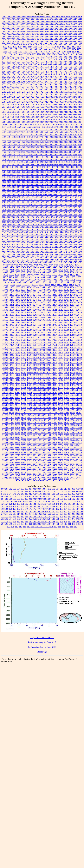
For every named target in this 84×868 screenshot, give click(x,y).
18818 (61, 365)
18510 (24, 360)
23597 (48, 470)
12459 (79, 300)
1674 (24, 79)
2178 (45, 94)
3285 (4, 109)
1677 (35, 79)
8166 (70, 232)
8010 (4, 227)
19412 (17, 380)
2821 (50, 104)
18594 (61, 360)
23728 (24, 473)
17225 (5, 340)
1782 (50, 87)
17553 (42, 345)
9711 (55, 262)
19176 (17, 375)
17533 (24, 345)
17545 (36, 345)
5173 (4, 134)
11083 (36, 280)
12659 (30, 320)
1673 (19, 79)
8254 (4, 242)
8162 (50, 232)
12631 (17, 315)
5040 (65, 114)
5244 (4, 144)
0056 (29, 22)
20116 (24, 393)
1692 (19, 82)
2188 (80, 94)
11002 (48, 275)
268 (66, 519)
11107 (6, 285)
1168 (64, 52)
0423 (9, 27)
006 (26, 489)
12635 (42, 315)
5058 (60, 117)
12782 (42, 330)
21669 (24, 423)
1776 (19, 87)
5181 (45, 134)
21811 (30, 425)
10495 (73, 270)
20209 (42, 395)
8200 (29, 237)
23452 (73, 465)
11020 (24, 277)
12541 (5, 307)
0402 (34, 24)
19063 (67, 370)
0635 (55, 32)
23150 (5, 463)
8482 (19, 250)
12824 (61, 332)
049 (30, 494)
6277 (65, 169)
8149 (29, 232)
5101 (15, 124)
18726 (67, 362)
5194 (24, 137)
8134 (70, 230)
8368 (55, 242)
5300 (50, 147)
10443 (48, 267)
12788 (79, 330)
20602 (11, 405)
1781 (45, 87)
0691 (60, 34)
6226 (24, 169)
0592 (29, 32)
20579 (61, 403)
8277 (14, 242)
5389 (45, 154)
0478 (65, 27)
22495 (54, 443)
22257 (79, 438)
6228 (35, 169)
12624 (54, 312)
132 (26, 504)
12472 (42, 302)
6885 (65, 187)
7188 (80, 200)
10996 (30, 275)
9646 (4, 262)
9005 (60, 252)
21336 (54, 415)
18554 (36, 360)
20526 (67, 400)
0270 (24, 24)
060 (73, 494)
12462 (17, 302)
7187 (75, 200)
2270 (35, 97)
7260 (29, 205)
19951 (17, 388)
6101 (10, 167)
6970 (4, 192)
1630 (29, 77)
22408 (73, 440)
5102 (20, 124)
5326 (9, 152)
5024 (65, 112)
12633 (30, 315)
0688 (45, 34)
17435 (54, 342)
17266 (17, 340)
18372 (24, 357)
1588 (45, 74)
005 (23, 489)
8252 (75, 240)
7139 (19, 197)
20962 (48, 410)
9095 (29, 255)
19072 (11, 372)
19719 (5, 385)
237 (26, 516)
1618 (70, 74)
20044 (17, 390)
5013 (14, 112)
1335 (9, 62)
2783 (80, 99)
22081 (5, 435)
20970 (54, 410)
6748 (24, 185)
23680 (5, 473)
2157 (29, 92)
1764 (60, 84)
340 (68, 526)
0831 (60, 37)
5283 (9, 147)
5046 (4, 117)
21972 (79, 430)
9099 (40, 255)
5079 (75, 119)
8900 (55, 252)
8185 (60, 235)
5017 (34, 112)
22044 (48, 433)
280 (30, 521)
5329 (24, 152)
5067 (19, 119)
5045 (80, 114)
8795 (9, 252)
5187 (70, 134)
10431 (78, 265)
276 (15, 521)
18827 (5, 367)
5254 (50, 144)
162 (62, 506)
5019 (44, 112)
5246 (14, 144)
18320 (54, 355)
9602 (44, 260)
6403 (29, 180)
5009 (75, 109)
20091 (67, 390)
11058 (60, 277)
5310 (19, 149)
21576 (79, 420)
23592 (36, 470)
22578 (54, 445)
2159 (40, 92)
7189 (4, 202)
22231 (42, 438)
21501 (30, 420)
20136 (54, 393)
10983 (36, 272)
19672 (61, 382)
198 (38, 511)
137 (46, 504)
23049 (67, 458)
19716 (79, 382)
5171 (75, 132)
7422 (70, 207)
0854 (50, 39)
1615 (55, 74)
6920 (40, 190)
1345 (55, 62)
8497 (50, 250)
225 (61, 514)
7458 (19, 210)
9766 (61, 265)
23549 (11, 470)
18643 (11, 362)
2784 (4, 102)
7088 (29, 195)
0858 (70, 39)
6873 (24, 187)
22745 (48, 450)
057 (62, 494)
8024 (14, 227)
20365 (11, 400)
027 (26, 491)
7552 (4, 212)
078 (62, 496)
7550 (80, 210)
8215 (19, 240)
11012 (73, 275)
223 (54, 514)
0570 (70, 29)
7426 (80, 207)
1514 (60, 67)
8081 (70, 227)
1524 (29, 69)
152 (23, 506)
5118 (9, 127)
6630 (14, 182)
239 (34, 516)
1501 (9, 67)
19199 (36, 375)
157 (42, 506)
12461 (11, 302)
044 (11, 494)
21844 (5, 428)
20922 (24, 410)
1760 (40, 84)
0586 (14, 32)
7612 (29, 217)
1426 (40, 64)
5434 (50, 159)
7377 (80, 205)
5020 (49, 112)
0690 (55, 34)
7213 (29, 202)
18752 (5, 365)
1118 (49, 47)
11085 (48, 280)
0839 (14, 39)
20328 (42, 398)
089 (23, 499)
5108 (50, 124)
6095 (65, 164)
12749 (73, 325)
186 (73, 509)
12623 (48, 312)
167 (81, 506)
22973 (17, 458)
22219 (36, 438)
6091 (45, 164)
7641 (80, 217)
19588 (5, 382)
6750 (34, 185)
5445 (65, 159)
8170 (80, 232)
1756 (19, 84)
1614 (50, 74)
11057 (54, 277)
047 (23, 494)
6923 (55, 190)
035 (58, 491)
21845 (11, 428)
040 (77, 491)
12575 (73, 307)
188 (81, 509)
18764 (24, 365)
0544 (29, 29)
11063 (72, 277)
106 (7, 501)
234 (15, 516)
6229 (40, 169)
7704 (29, 222)
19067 (5, 372)
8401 (70, 245)
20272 (17, 398)
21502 (36, 420)
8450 (35, 247)
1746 (50, 82)
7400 (40, 207)
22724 (5, 450)
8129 (60, 230)
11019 (18, 277)
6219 (74, 167)
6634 (35, 182)
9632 (60, 260)
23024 (42, 458)
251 (81, 516)
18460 (79, 357)
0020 (9, 19)
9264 (80, 255)
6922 (50, 190)
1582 (14, 74)
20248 (79, 395)
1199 (34, 54)
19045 (48, 370)
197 (34, 511)
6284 (19, 172)
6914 (9, 190)
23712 (17, 473)
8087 (4, 230)
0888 (55, 42)
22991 (36, 458)
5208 (70, 137)
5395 (65, 154)
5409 (29, 157)
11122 (60, 285)
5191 (9, 137)
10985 (48, 272)
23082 (42, 460)
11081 (30, 280)
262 (42, 519)
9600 (39, 260)
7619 (55, 217)
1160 (25, 52)
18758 (11, 365)
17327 (54, 340)
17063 (17, 337)
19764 (36, 385)
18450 (73, 357)
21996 (30, 433)
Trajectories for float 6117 (42, 638)
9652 (14, 262)
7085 (19, 195)
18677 (36, 362)
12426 (24, 297)
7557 (19, 212)
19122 (60, 372)
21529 (54, 420)
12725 (60, 322)
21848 (17, 428)
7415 (65, 207)
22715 (67, 448)
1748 (60, 82)
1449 (55, 64)
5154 (70, 129)
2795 (55, 102)
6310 (9, 175)
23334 (67, 463)
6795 (9, 187)
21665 (17, 423)
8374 (70, 242)
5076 (60, 119)
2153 (9, 92)
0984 (14, 44)
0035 (65, 19)
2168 (80, 92)
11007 (60, 275)
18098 (30, 352)
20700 (30, 408)
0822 (24, 37)
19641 (48, 382)
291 (73, 521)
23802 (73, 473)
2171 (14, 94)
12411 (30, 295)
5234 (35, 142)
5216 (29, 139)
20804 (54, 408)
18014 (30, 350)
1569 (29, 72)
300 (26, 524)
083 (81, 496)
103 (77, 499)
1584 (24, 74)
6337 (49, 175)
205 (66, 511)
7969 (55, 225)
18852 (24, 367)
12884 (54, 335)
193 (19, 511)
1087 (65, 44)
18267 (17, 355)
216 (26, 514)
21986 (24, 433)
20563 (42, 403)
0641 (65, 32)
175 (30, 509)
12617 (11, 312)
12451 (30, 300)
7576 (70, 212)
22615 (73, 445)
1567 (19, 72)
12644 (17, 317)
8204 (45, 237)
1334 (4, 62)
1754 (9, 84)
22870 (11, 455)
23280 (42, 463)
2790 (35, 102)
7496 (35, 210)
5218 (39, 139)
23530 (79, 468)
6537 (70, 180)
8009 (80, 225)
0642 (70, 32)
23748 (36, 473)
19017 (30, 370)
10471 (36, 270)
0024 (14, 19)
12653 (73, 317)
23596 (42, 470)
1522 (19, 69)
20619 (36, 405)
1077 (45, 44)
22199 (5, 438)
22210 (17, 438)
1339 (29, 62)
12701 (61, 320)
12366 (54, 287)
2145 (50, 89)
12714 (23, 322)
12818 (24, 332)
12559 (61, 307)
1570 (35, 72)
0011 (50, 17)
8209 (70, 237)
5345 (65, 152)
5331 (35, 152)
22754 (61, 450)
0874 (4, 42)
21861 (30, 428)
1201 (44, 54)
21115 (30, 413)
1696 (40, 82)
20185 (30, 395)
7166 (29, 200)
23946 (17, 478)
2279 (80, 97)
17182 (73, 337)
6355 (9, 177)
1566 (14, 72)
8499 (60, 250)
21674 (30, 423)
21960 (67, 430)
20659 (5, 408)
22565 (48, 445)
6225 (19, 169)
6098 (80, 164)
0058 (40, 22)
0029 (35, 19)
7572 (60, 212)
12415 (48, 295)
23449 (67, 465)
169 (7, 509)
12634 (36, 315)
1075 (35, 44)
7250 (75, 202)
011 (46, 489)
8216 (24, 240)
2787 (19, 102)
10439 (36, 267)
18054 (61, 350)
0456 (40, 27)
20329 (48, 398)
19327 (24, 377)
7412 (60, 207)
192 (15, 511)
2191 (14, 97)
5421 (9, 159)
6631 (19, 182)
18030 (42, 350)
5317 (44, 149)
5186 (65, 134)
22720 (73, 448)
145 (77, 504)
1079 (55, 44)
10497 (79, 270)
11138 (71, 285)
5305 (75, 147)
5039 (60, 114)
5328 (19, 152)
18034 (48, 350)
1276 (40, 57)
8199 (24, 237)
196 (30, 511)
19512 (61, 380)
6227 (29, 169)
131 (23, 504)
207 (73, 511)
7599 (55, 215)
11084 (42, 280)
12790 (5, 332)
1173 (9, 54)
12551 (42, 307)
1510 (40, 67)
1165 (49, 52)
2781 (70, 99)
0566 (49, 29)
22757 (73, 450)
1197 (24, 54)
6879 (40, 187)
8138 (75, 230)
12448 (11, 300)
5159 (14, 132)
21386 (5, 418)
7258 (24, 205)
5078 (70, 119)
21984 (17, 433)
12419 (73, 295)
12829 (11, 335)
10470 (30, 270)
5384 (24, 154)
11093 (6, 282)
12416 (54, 295)
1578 (75, 72)
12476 (61, 302)
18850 (17, 367)
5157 (4, 132)
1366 (29, 64)
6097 (75, 164)
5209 (75, 137)
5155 (75, 129)
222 (50, 514)
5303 (65, 147)
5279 (70, 144)
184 (66, 509)
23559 (24, 470)
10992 (11, 275)
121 (65, 501)
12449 (17, 300)
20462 (36, 400)
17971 (5, 350)
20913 (17, 410)
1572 (45, 72)
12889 (79, 335)
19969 (24, 388)
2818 (35, 104)
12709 (5, 322)
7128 (9, 197)
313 (77, 524)
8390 (35, 245)
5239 (60, 142)
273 (3, 521)
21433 (30, 418)
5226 (75, 139)
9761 (36, 265)
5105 (35, 124)
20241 (67, 395)
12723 (48, 322)
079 (66, 496)
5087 (35, 122)
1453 (75, 64)
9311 (9, 260)
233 (11, 516)
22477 (42, 443)
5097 (80, 122)
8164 (60, 232)
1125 (5, 49)
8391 (40, 245)
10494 (67, 270)
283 (42, 521)
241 (42, 516)
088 (19, 499)
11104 (66, 282)
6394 (4, 180)
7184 (60, 200)
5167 (55, 132)
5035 (40, 114)
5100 (10, 124)
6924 (60, 190)
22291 (36, 440)
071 (34, 496)
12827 (79, 332)
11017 (6, 277)
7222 (65, 202)
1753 (4, 84)
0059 (45, 22)
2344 (35, 99)
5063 (80, 117)
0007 (35, 17)
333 (40, 526)
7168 (40, 200)
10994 (18, 275)
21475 (67, 418)
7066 (40, 192)
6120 (44, 167)
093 (38, 499)
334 (44, 526)
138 (50, 504)
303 (38, 524)
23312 (61, 463)
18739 (79, 362)
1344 (50, 62)
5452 (19, 162)
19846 (61, 385)
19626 (42, 382)
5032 (24, 114)
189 (3, 511)
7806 (55, 222)
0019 (4, 19)
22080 (79, 433)
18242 (11, 355)
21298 (36, 415)
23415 (48, 465)
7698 (14, 222)
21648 (5, 423)
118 (53, 501)
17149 (48, 337)
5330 (29, 152)
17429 (48, 342)
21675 (36, 423)
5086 (29, 122)
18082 (11, 352)
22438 (5, 443)
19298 (79, 375)
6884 (60, 187)
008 (34, 489)
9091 (14, 255)
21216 (66, 413)
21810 (24, 425)
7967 (50, 225)
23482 (24, 468)
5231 (19, 142)
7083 (9, 195)
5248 (24, 144)
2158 (35, 92)
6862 (14, 187)
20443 (30, 400)
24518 (24, 480)
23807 (79, 473)
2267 (19, 97)
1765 (65, 84)
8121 (34, 230)
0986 (19, 44)
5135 (9, 129)
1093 (15, 47)
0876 (14, 42)
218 (34, 514)
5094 (70, 122)
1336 (14, 62)
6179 (59, 167)
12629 (5, 315)
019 (77, 489)
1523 (24, 69)
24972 (67, 480)
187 (77, 509)
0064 (70, 22)
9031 (4, 255)
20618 (30, 405)
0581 (80, 29)
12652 (67, 317)
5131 (70, 127)
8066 (55, 227)
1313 (9, 59)
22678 (36, 448)
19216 (48, 375)
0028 (29, 19)
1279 (55, 57)
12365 (48, 287)
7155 (65, 197)
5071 (35, 119)
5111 (60, 124)
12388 (17, 292)
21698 (48, 423)
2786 (14, 102)
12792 (17, 332)
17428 (42, 342)
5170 (70, 132)
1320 (40, 59)
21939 (48, 430)
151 (19, 506)
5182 (50, 134)
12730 (5, 325)
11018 (12, 277)
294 (3, 524)
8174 (14, 235)
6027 (35, 164)
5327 (14, 152)
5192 (14, 137)
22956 (67, 455)
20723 (42, 408)
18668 (30, 362)
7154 (60, 197)
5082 (9, 122)
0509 (14, 29)
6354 (4, 177)
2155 (19, 92)
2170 (9, 94)
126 (3, 504)
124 (77, 501)
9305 (80, 257)
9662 (40, 262)
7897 (24, 225)
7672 (70, 220)
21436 (36, 418)
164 (69, 506)
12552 (48, 307)
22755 (67, 450)
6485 (50, 180)
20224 (54, 395)
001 (7, 489)
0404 (39, 24)
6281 (4, 172)
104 (81, 499)
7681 (80, 220)
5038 (55, 114)
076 (54, 496)
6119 (39, 167)
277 (19, 521)
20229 (61, 395)
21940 (54, 430)
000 (3, 489)
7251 (80, 202)
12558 (54, 307)
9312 (14, 260)
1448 (50, 64)
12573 (67, 307)
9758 (26, 265)
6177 (54, 167)
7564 (40, 212)
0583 (9, 32)
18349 (5, 357)
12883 (48, 335)
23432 (54, 465)
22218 (30, 438)
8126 (49, 230)
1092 (10, 47)
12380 (54, 290)
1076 (40, 44)
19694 (67, 382)
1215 (69, 54)
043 (7, 494)
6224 (14, 169)
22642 (11, 448)
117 (50, 501)
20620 (42, 405)
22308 (48, 440)
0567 (55, 29)
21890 (79, 428)
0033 (55, 19)
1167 (59, 52)
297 (15, 524)
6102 (15, 167)
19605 (24, 382)
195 (26, 511)
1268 (4, 57)
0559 (34, 29)
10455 (67, 267)
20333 (54, 398)
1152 (64, 49)
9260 (75, 255)
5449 (4, 162)
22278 (24, 440)
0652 (35, 34)
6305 (65, 172)
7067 (45, 192)
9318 (29, 260)
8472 (70, 247)
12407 (5, 295)
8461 (50, 247)
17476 (5, 345)
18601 (67, 360)
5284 (14, 147)
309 (62, 524)
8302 (40, 242)
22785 (24, 453)
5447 (75, 159)
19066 (79, 370)
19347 (42, 377)
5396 (70, 154)
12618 (17, 312)
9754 (11, 265)
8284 (29, 242)
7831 (65, 222)
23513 (61, 468)
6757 (70, 185)
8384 (24, 245)
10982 (30, 272)
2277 (70, 97)
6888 (75, 187)
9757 (21, 265)
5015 (24, 112)
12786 (67, 330)
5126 (49, 127)
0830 (55, 37)
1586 (35, 74)
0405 (44, 24)
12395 (36, 292)
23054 (79, 458)
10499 (5, 272)
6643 (75, 182)
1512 (49, 67)
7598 (50, 215)
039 (73, 491)
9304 (75, 257)
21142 (48, 413)
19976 (36, 388)
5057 (55, 117)
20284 (30, 398)
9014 (65, 252)
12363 (36, 287)
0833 (70, 37)
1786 (70, 87)
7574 (65, 212)
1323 (55, 59)
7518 (45, 210)
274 (7, 521)
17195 (79, 337)
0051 (4, 22)
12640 (73, 315)
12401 (61, 292)
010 (42, 489)
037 (66, 491)
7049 (24, 192)
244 (54, 516)
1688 (4, 82)
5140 (35, 129)
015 (61, 489)
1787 (75, 87)
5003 (45, 109)
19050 (54, 370)
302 (34, 524)
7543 (60, 210)
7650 (19, 220)
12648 (42, 317)
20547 (24, 403)
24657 (42, 480)
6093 (55, 164)
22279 (30, 440)
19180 (24, 375)
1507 (29, 67)
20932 (36, 410)
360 (75, 526)
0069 (14, 24)
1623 (9, 77)
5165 (45, 132)
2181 (60, 94)
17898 (61, 347)
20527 (73, 400)
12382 (67, 290)
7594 (29, 215)
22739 (30, 450)
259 (30, 519)
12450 (24, 300)
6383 (65, 177)
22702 (54, 448)
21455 (48, 418)
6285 (24, 172)
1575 (60, 72)
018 (73, 489)
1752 (80, 82)
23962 (30, 478)
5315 (34, 149)
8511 (75, 250)
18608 (73, 360)
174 (26, 509)
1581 (9, 74)
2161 (45, 92)
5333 (45, 152)
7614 (39, 217)
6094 (60, 164)
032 (46, 491)
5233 (29, 142)
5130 (65, 127)
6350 (70, 175)
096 (50, 499)
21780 (79, 423)
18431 (67, 357)
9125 (50, 255)
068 (23, 496)
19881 (5, 388)
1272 (19, 57)
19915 (11, 388)
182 (58, 509)
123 (73, 501)
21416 (17, 418)
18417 (61, 357)
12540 (79, 305)
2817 (29, 104)
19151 (5, 375)
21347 (60, 415)
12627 (73, 312)
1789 (4, 89)
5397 (75, 154)
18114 (48, 352)
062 (81, 494)
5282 (4, 147)
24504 (17, 480)
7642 (4, 220)
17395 (24, 342)
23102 (61, 460)
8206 (55, 237)
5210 (80, 137)
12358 (11, 287)
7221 (60, 202)
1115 (35, 47)
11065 (78, 277)
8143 (9, 232)
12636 (48, 315)
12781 (36, 330)
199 (42, 511)
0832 (65, 37)
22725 (11, 450)
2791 (40, 102)
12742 (42, 325)
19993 (48, 388)
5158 (9, 132)
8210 (75, 237)
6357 (19, 177)
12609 (42, 310)
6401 (24, 180)
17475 (79, 342)
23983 (42, 478)
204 (62, 511)
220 (42, 514)
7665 (50, 220)
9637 (70, 260)
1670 (4, 79)
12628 (79, 312)
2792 (45, 102)
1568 (24, 72)
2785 (9, 102)
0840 (19, 39)
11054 (42, 277)
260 (34, 519)
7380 (9, 207)
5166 (50, 132)
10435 (17, 267)
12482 (17, 305)
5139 (29, 129)
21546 (67, 420)
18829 (11, 367)
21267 (79, 413)
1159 (20, 52)
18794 (42, 365)
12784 (54, 330)
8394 (55, 245)
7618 (49, 217)
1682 (55, 79)
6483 (40, 180)
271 (77, 519)
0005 (24, 17)
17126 (36, 337)
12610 (48, 310)
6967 (75, 190)
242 (46, 516)
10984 (42, 272)
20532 (5, 403)
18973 (5, 370)
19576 (73, 380)
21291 (24, 415)
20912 (11, 410)
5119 (14, 127)
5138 (24, 129)
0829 (50, 37)
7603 (70, 215)
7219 (49, 202)
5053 (40, 117)
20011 (73, 388)
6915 (14, 190)
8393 (50, 245)
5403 (24, 157)
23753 (48, 473)
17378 (5, 342)
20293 (36, 398)
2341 (19, 99)
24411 (73, 478)
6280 (80, 169)
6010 (55, 162)
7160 (9, 200)
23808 (5, 475)
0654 (40, 34)
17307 (36, 340)
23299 (54, 463)
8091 (14, 230)
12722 (42, 322)
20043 (11, 390)
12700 (54, 320)
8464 (55, 247)
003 (15, 489)
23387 (24, 465)
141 (62, 504)
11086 (54, 280)
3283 (75, 107)
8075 (65, 227)
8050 (35, 227)
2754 (65, 99)
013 (54, 489)
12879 (24, 335)
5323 (75, 149)
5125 (44, 127)
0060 (50, 22)
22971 (5, 458)
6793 (80, 185)
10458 (79, 267)
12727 (67, 322)
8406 (75, 245)
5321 (65, 149)
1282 (70, 57)
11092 (78, 280)
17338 (67, 340)
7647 (9, 220)
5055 (45, 117)
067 (19, 496)
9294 (45, 257)
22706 (61, 448)
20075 (48, 390)
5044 (75, 114)
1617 (65, 74)
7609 (14, 217)
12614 (73, 310)
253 (7, 519)
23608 (61, 470)
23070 (24, 460)
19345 (36, 377)
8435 (14, 247)
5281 (80, 144)
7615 (44, 217)
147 (3, 506)
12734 (17, 325)
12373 (17, 290)
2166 (70, 92)
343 (71, 526)
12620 (30, 312)
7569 (55, 212)
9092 (19, 255)
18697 (48, 362)
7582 (80, 212)
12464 (24, 302)
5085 (24, 122)
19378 (67, 377)
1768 (80, 84)
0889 (60, 42)
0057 (35, 22)
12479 (79, 302)
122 (69, 501)
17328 (61, 340)
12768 (54, 327)
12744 (48, 325)
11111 (24, 285)
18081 (5, 352)
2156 (24, 92)
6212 (64, 167)
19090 (30, 372)
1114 (30, 47)
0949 (75, 42)
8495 (45, 250)
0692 (65, 34)
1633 (45, 77)
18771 (30, 365)
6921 (45, 190)
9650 (9, 262)
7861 (19, 225)
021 (3, 491)
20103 (79, 390)
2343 (29, 99)
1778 (29, 87)
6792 (75, 185)
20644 (79, 405)
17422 (36, 342)
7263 (45, 205)
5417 (70, 157)
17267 (24, 340)
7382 (14, 207)
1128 (20, 49)
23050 (73, 458)
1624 (14, 77)
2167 (75, 92)
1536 (60, 69)
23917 (67, 475)
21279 (5, 415)
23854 (36, 475)
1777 (24, 87)
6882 (50, 187)
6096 (70, 164)
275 (11, 521)
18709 (54, 362)
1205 (64, 54)
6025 (24, 164)
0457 (45, 27)
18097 (24, 352)
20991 (73, 410)
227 (69, 514)
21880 (61, 428)
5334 (50, 152)
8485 (29, 250)
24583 (36, 480)
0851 (35, 39)
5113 (70, 124)
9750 (80, 262)
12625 (61, 312)
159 (50, 506)
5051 (29, 117)
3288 (19, 109)
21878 (54, 428)
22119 (30, 435)
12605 (17, 310)
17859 (42, 347)
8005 (70, 225)
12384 (79, 290)
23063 (11, 460)
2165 (65, 92)
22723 (79, 448)
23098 (54, 460)
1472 (80, 64)
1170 (74, 52)
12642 (5, 317)
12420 (79, 295)
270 (73, 519)
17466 (73, 342)
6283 (14, 172)
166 (77, 506)
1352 (9, 64)
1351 (4, 64)
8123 (39, 230)
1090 (80, 44)
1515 (65, 67)
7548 (75, 210)
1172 (5, 54)
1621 (80, 74)
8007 (75, 225)
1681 (50, 79)
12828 (5, 335)
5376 (75, 152)
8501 (65, 250)
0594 (40, 32)
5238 (55, 142)
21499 (24, 420)
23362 (11, 465)
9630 (49, 260)
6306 (70, 172)
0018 (80, 17)
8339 (50, 242)
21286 (17, 415)
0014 (65, 17)
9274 (14, 257)
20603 (17, 405)
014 (58, 489)
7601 (65, 215)
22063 (67, 433)
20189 (36, 395)
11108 (12, 285)
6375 (50, 177)
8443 (19, 247)
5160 (19, 132)
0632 (50, 32)
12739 (30, 325)
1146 (35, 49)
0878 (24, 42)
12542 (11, 307)
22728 (17, 450)
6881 (45, 187)
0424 (14, 27)
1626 (24, 77)
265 (54, 519)
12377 (36, 290)
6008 (50, 162)
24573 (30, 480)
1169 (69, 52)
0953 (80, 42)
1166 (54, 52)
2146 (55, 89)
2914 (4, 107)
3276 (40, 107)
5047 (9, 117)
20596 (5, 405)
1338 (24, 62)
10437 (30, 267)
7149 (34, 197)
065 (11, 496)
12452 (36, 300)
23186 (17, 463)
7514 (40, 210)
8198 (19, 237)
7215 (39, 202)
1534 (50, 69)
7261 (35, 205)
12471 (36, 302)
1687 (80, 79)
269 (69, 519)
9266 (9, 257)
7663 (45, 220)
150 (15, 506)
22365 (54, 440)
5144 (55, 129)
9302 (65, 257)
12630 (11, 315)
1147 (39, 49)
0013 (60, 17)
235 (19, 516)
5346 (70, 152)
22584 (61, 445)
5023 (60, 112)
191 (11, 511)
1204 (59, 54)
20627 (54, 405)
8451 (40, 247)
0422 (4, 27)
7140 (24, 197)
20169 (17, 395)
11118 (48, 285)
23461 (5, 468)
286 (54, 521)
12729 (79, 322)
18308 (48, 355)
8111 (24, 230)
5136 (14, 129)
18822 (79, 365)
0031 (45, 19)
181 (54, 509)
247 (66, 516)
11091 (72, 280)
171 (15, 509)
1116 (40, 47)
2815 (19, 104)
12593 (5, 310)
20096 (73, 390)
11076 (24, 280)
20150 (5, 395)
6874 (29, 187)
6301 (45, 172)
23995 (48, 478)
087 (15, 499)
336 (52, 526)
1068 (24, 44)
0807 (4, 37)
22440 (11, 443)
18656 (24, 362)
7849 (4, 225)
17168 (61, 337)
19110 (48, 372)
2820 (45, 104)
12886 (67, 335)
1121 (64, 47)
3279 (55, 107)
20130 (30, 393)
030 (38, 491)
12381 (61, 290)
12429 (36, 297)
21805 (17, 425)
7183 (55, 200)
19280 (67, 375)
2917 (19, 107)
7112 (80, 195)
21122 (36, 413)
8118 (29, 230)
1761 (45, 84)
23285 (48, 463)
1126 (10, 49)
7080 (75, 192)
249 (73, 516)
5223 (60, 139)
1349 (75, 62)
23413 (42, 465)
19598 (11, 382)
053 (46, 494)
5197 (40, 137)
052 (42, 494)
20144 (73, 393)
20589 (73, 403)
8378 (80, 242)
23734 (30, 473)
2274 (55, 97)
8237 (55, 240)
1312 (4, 59)
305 (46, 524)
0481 (75, 27)
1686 (75, 79)
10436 (24, 267)
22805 (42, 453)
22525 (11, 445)
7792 (50, 222)
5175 (14, 134)
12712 (17, 322)
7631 (70, 217)
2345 (40, 99)
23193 (24, 463)
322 (36, 526)
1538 (70, 69)
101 (69, 499)
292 (77, 521)
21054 (12, 413)
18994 (11, 370)
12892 (5, 337)
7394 (29, 207)
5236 (45, 142)
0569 (65, 29)
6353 (80, 175)
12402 (67, 292)
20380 (24, 400)
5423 (19, 159)
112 (30, 501)
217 (30, 514)
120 (61, 501)
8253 (80, 240)
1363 (14, 64)
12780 (30, 330)
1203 (54, 54)
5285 (19, 147)
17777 (36, 347)
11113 (36, 285)
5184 (60, 134)
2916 (14, 107)
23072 (30, 460)
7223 (70, 202)
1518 (80, 67)
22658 (24, 448)
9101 (45, 255)
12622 (42, 312)
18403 (54, 357)
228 (73, 514)
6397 (14, 180)
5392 (60, 154)
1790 (9, 89)
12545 (24, 307)
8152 (40, 232)
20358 (5, 400)
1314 (14, 59)
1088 (70, 44)
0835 (80, 37)
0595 (45, 32)
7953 (40, 225)
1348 (70, 62)
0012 (55, 17)
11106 (78, 282)
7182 (50, 200)
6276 (60, 169)
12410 (24, 295)
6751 (39, 185)
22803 (36, 453)
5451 (14, 162)
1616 (60, 74)
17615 (73, 345)
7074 (55, 192)
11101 (48, 282)
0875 (9, 42)
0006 (29, 17)
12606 (24, 310)
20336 (61, 398)
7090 (40, 195)
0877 (19, 42)
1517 (75, 67)
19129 (67, 372)
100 (66, 499)
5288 (29, 147)
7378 (4, 207)
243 (50, 516)
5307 (4, 149)
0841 (24, 39)
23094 (48, 460)
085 (7, 499)
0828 (45, 37)
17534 (30, 345)
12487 (42, 305)
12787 (73, 330)
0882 (40, 42)
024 (15, 491)
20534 (11, 403)
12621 (36, 312)
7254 (14, 205)
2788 (24, 102)
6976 (19, 192)
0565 (44, 29)
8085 (80, 227)
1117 (45, 47)
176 (34, 509)
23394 (30, 465)
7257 (19, 205)
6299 (35, 172)
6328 (24, 175)
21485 (79, 418)
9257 (70, 255)
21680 (42, 423)
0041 (80, 19)
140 (58, 504)
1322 (50, 59)
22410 (79, 440)
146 (81, 504)
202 (54, 511)
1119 (54, 47)
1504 (24, 67)
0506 (80, 27)
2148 (65, 89)
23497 (48, 468)
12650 (54, 317)
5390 (50, 154)
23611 (73, 470)
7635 (75, 217)
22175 (67, 435)
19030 (42, 370)
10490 (61, 270)
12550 (36, 307)
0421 (80, 24)
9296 (50, 257)
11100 (42, 282)
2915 (9, 107)
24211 (54, 478)
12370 (79, 287)
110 (23, 501)
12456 (61, 300)
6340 (65, 175)
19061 (61, 370)
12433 (54, 297)
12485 (36, 305)
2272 (45, 97)
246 (62, 516)
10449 (61, 267)
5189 (80, 134)
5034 (35, 114)
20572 (48, 403)
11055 (48, 277)
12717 (36, 322)
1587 (40, 74)
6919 (35, 190)
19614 (30, 382)
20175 (24, 395)
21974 (5, 433)
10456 (73, 267)
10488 (54, 270)
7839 (75, 222)
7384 (19, 207)
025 (19, 491)
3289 (24, 109)
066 (15, 496)
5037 (50, 114)
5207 (65, 137)
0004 (19, 17)
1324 (60, 59)
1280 (60, 57)
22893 (24, 455)
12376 (30, 290)
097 (54, 499)
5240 (65, 142)
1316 (24, 59)
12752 (11, 327)
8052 (40, 227)
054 (50, 494)
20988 (67, 410)
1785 (65, 87)
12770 (67, 327)
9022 (80, 252)
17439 (61, 342)
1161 (30, 52)
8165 (65, 232)
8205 (50, 237)
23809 (11, 475)
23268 (36, 463)
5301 (55, 147)
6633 (29, 182)
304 (42, 524)
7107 (75, 195)
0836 (4, 39)
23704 (11, 473)
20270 (11, 398)
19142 (79, 372)
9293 (40, 257)
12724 (54, 322)
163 (66, 506)
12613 (67, 310)
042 (3, 494)
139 (54, 504)
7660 (35, 220)
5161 (24, 132)
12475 (54, 302)
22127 (36, 435)
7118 (4, 197)
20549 (30, 403)
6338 (55, 175)
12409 (17, 295)
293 (81, 521)
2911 (70, 104)
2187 (75, 94)
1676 (29, 79)
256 (19, 519)
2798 (70, 102)
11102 (54, 282)
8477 (4, 250)
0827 (40, 37)
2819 (40, 104)
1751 (75, 82)
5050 (24, 117)
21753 (67, 423)
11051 (30, 277)
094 (42, 499)
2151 (80, 89)
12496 (61, 305)
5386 (35, 154)
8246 (65, 240)
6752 (44, 185)
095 (46, 499)
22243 (61, 438)
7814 (60, 222)
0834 (75, 37)
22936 (54, 455)
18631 (5, 362)
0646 (9, 34)
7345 (60, 205)
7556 (14, 212)
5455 (29, 162)
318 (21, 526)
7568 (50, 212)
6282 (9, 172)
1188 (19, 54)
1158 (15, 52)
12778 (17, 330)
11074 (18, 280)
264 (50, 519)
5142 (45, 129)
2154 (14, 92)
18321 (61, 355)
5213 (14, 139)
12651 (61, 317)
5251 (40, 144)
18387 (42, 357)
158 (46, 506)
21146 (54, 413)
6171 (49, 167)
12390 (24, 292)
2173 (24, 94)
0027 (24, 19)
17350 (79, 340)
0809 (9, 37)
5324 (80, 149)
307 (54, 524)
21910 (30, 430)
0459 (55, 27)
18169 (67, 352)
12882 (42, 335)
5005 (55, 109)
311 (69, 524)
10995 (24, 275)
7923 (29, 225)
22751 (54, 450)
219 (38, 514)
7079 (70, 192)
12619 (24, 312)
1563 (80, 69)
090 (26, 499)
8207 (60, 237)
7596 (40, 215)
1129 (25, 49)
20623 (48, 405)
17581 (54, 345)
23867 (48, 475)
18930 (73, 367)
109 (19, 501)
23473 (11, 468)
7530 (50, 210)
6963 (70, 190)
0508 (9, 29)
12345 (78, 285)
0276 (29, 24)
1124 (79, 47)
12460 (5, 302)
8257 (9, 242)
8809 (14, 252)
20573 (54, 403)
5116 (4, 127)
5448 (80, 159)
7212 (24, 202)
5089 (45, 122)
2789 (29, 102)
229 (77, 514)
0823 (29, 37)
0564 (39, 29)
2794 (50, 102)
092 (34, 499)
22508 (73, 443)
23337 (73, 463)
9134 (55, 255)
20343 (67, 398)
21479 (73, 418)
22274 (17, 440)
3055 (35, 107)
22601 (67, 445)
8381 (9, 245)
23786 (67, 473)
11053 (36, 277)
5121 (24, 127)
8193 (80, 235)
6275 (55, 169)
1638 (65, 77)
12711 (11, 322)
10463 (17, 270)
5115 (79, 124)
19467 (48, 380)
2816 (24, 104)
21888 (73, 428)
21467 (61, 418)
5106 (40, 124)
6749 (29, 185)
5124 (39, 127)
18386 (36, 357)
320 (28, 526)
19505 (54, 380)
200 (46, 511)
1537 (65, 69)
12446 (79, 297)
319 (24, 526)
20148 (79, 393)
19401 (5, 380)
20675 (17, 408)
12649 (48, 317)
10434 (11, 267)
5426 (35, 159)
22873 (17, 455)
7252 (4, 205)
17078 (30, 337)
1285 (75, 57)
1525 (35, 69)
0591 (24, 32)
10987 (61, 272)
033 (50, 491)
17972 (11, 350)
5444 (60, 159)
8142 (4, 232)
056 (58, 494)
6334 (34, 175)
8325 (45, 242)
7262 (40, 205)
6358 (24, 177)
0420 (75, 24)
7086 (24, 195)
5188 (75, 134)
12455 (54, 300)
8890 (29, 252)
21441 (42, 418)
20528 (79, 400)
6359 (29, 177)
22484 (48, 443)
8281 (24, 242)
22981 (24, 458)
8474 (75, 247)
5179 (35, 134)
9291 (35, 257)
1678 (40, 79)
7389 (24, 207)
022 (7, 491)
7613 (34, 217)
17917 (67, 347)
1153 (69, 49)
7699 (19, 222)
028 (30, 491)
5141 (40, 129)
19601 (17, 382)
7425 (75, 207)
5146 (65, 129)
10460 (5, 270)
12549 (30, 307)
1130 (30, 49)
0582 (4, 32)
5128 (60, 127)
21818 (42, 425)
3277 (45, 107)
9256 (65, 255)
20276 (24, 398)
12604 (11, 310)
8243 (60, 240)
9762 (41, 265)
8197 (14, 237)
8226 (45, 240)
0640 (60, 32)
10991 (5, 275)
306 (50, 524)
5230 (14, 142)
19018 (36, 370)
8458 (45, 247)
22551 (24, 445)
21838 (73, 425)
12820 (36, 332)
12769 (61, 327)
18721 (61, 362)
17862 (48, 347)
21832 (60, 425)
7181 (45, 200)
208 (77, 511)
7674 (75, 220)
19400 (79, 377)
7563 (35, 212)
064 (7, 496)
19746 (24, 385)
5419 (80, 157)
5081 (4, 122)
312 (73, 524)
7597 (45, 215)
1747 (55, 82)
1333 (80, 59)
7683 (4, 222)
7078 (65, 192)
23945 (11, 478)
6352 (75, 175)
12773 (73, 327)
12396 (42, 292)
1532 (45, 69)
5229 (9, 142)
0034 (60, 19)
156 (38, 506)
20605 (24, 405)
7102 (65, 195)
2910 (65, 104)
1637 (60, 77)
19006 (17, 370)
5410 (35, 157)
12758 (36, 327)
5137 (19, 129)
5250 (35, 144)
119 (57, 501)
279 (26, 521)
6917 (24, 190)
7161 (14, 200)
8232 (50, 240)
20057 (30, 390)
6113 (25, 167)
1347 (65, 62)
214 (18, 514)
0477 (60, 27)
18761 (17, 365)
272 (81, 519)
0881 (35, 42)
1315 (19, 59)
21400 (11, 418)
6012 (65, 162)
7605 (80, 215)
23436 (61, 465)
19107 (42, 372)
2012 (35, 89)
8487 (40, 250)
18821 (73, 365)
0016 (75, 17)
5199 (50, 137)
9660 (35, 262)
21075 (18, 413)
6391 (70, 177)
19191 (30, 375)
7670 (65, 220)
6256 (50, 169)
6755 (60, 185)
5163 (35, 132)
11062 (66, 277)
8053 (45, 227)
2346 (45, 99)
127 (7, 504)
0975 (9, 44)
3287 (14, 109)
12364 (42, 287)
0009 (40, 17)
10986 (54, 272)
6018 (70, 162)
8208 (65, 237)
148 (7, 506)
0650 (24, 34)
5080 (80, 119)
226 (65, 514)
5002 (40, 109)
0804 (75, 34)
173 (23, 509)
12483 (24, 305)
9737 (65, 262)
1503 (19, 67)
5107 (45, 124)
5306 (80, 147)
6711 (4, 185)
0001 (4, 17)
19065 (73, 370)
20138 (67, 393)
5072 (40, 119)
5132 (75, 127)
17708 (11, 347)
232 (7, 516)
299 (23, 524)
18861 (30, 367)
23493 (42, 468)
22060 (61, 433)
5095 (75, 122)
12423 (11, 297)
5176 (19, 134)
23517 (67, 468)
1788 (80, 87)
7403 (45, 207)
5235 (40, 142)
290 (69, 521)
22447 (24, 443)
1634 (50, 77)
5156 (80, 129)
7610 (19, 217)
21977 (11, 433)
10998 (42, 275)
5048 (14, 117)
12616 (5, 312)
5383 (19, 154)
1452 (70, 64)
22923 (42, 455)
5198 (45, 137)
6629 (9, 182)
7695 (9, 222)
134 (34, 504)
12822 (48, 332)
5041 (70, 114)
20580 (67, 403)
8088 (9, 230)
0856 (60, 39)
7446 (14, 210)
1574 (55, 72)
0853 (45, 39)
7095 (50, 195)
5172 (80, 132)
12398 (48, 292)
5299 (45, 147)
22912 (30, 455)
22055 (54, 433)
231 (3, 516)
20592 (79, 403)
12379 (48, 290)
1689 (9, 82)
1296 (80, 57)
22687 (42, 448)
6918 (29, 190)
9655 (19, 262)
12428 (30, 297)
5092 (60, 122)
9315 (24, 260)
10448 (54, 267)
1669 (80, 77)
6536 (65, 180)
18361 (11, 357)
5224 (65, 139)
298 (19, 524)
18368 (17, 357)
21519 (42, 420)
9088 (9, 255)
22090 (11, 435)
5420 (4, 159)
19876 (79, 385)
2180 (55, 94)
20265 (5, 398)
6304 (60, 172)
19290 (73, 375)
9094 (24, 255)
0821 (19, 37)
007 (30, 489)
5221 (49, 139)
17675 (5, 347)
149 (11, 506)
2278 (75, 97)
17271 (30, 340)
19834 (48, 385)
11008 (67, 275)
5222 (55, 139)
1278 (50, 57)
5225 (70, 139)
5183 (55, 134)
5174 (9, 134)
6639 (55, 182)
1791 (14, 89)
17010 (11, 337)
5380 (9, 154)
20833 (67, 408)
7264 (50, 205)
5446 (70, 159)
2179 (50, 94)
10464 (24, 270)
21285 (11, 415)
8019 (9, 227)
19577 (79, 380)
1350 (80, 62)
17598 (61, 345)
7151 (44, 197)
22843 (73, 453)
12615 (79, 310)
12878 (17, 335)
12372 (11, 290)
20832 (61, 408)
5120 (19, 127)
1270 (9, 57)
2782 (75, 99)
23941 (79, 475)
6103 (20, 167)
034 (54, 491)
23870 (54, 475)
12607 (30, 310)
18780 (36, 365)
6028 (40, 164)
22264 (5, 440)
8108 (19, 230)
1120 (59, 47)
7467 (24, 210)
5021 (55, 112)
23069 (17, 460)
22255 (73, 438)
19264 (60, 375)
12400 (54, 292)
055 (54, 494)
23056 (5, 460)
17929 (73, 347)
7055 (29, 192)
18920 (67, 367)
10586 (17, 272)
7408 (55, 207)
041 (81, 491)
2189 (4, 97)
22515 (79, 443)
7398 (35, 207)
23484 (30, 468)
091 (30, 499)
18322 (67, 355)
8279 (19, 242)
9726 (60, 262)
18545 (30, 360)
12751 (5, 327)
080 (69, 496)
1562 (75, 69)
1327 (70, 59)
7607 (9, 217)
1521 (14, 69)
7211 (19, 202)
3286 (9, 109)
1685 (70, 79)
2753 (60, 99)
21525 (48, 420)
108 (15, 501)
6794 (4, 187)
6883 (55, 187)
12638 (61, 315)
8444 (24, 247)
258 (26, 519)
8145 (19, 232)
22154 (48, 435)
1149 (49, 49)
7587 (14, 215)
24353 (67, 478)
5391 (55, 154)
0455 (35, 27)
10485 (48, 270)
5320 (60, 149)
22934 (48, 455)
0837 (9, 39)
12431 (48, 297)
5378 (4, 154)
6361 (40, 177)
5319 (55, 149)
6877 (35, 187)
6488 (60, 180)
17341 (73, 340)
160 (54, 506)
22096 (24, 435)
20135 (48, 393)
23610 (67, 470)
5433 (45, 159)
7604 (75, 215)
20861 (79, 408)
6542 (75, 180)
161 (58, 506)
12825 (67, 332)
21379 (79, 415)
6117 (34, 167)
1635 (55, 77)
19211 (42, 375)
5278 (65, 144)
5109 (55, 124)
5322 (70, 149)
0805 (80, 34)
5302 (60, 147)
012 (50, 489)
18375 (30, 357)
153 (26, 506)
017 (69, 489)
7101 (60, 195)
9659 (29, 262)
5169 (65, 132)
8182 (45, 235)
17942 (79, 347)
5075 (55, 119)
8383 (19, 245)
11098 (30, 282)
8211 (80, 237)
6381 (55, 177)
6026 (29, 164)
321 (32, 526)
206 (69, 511)
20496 (54, 400)
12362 (30, 287)
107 (11, 501)
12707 (73, 320)
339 (64, 526)
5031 (19, 114)
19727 (11, 385)
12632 (24, 315)
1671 (9, 79)
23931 (73, 475)
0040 (75, 19)
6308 (80, 172)
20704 (36, 408)
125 (81, 501)
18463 (5, 360)
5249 (29, 144)
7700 (24, 222)
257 (23, 519)
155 (34, 506)
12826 (73, 332)
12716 (30, 322)
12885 (61, 335)
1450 (60, 64)
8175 (19, 235)
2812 (4, 104)
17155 (54, 337)
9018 (75, 252)
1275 (35, 57)
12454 (48, 300)
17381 (11, 342)
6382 (60, 177)
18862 (36, 367)
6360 (35, 177)
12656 (11, 320)
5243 (80, 142)
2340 (14, 99)
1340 (35, 62)
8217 (29, 240)
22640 (5, 448)
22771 (11, 453)
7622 (65, 217)
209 (81, 511)
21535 (61, 420)
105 (3, 501)
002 (11, 489)
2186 (70, 94)
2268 (24, 97)
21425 (24, 418)
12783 (48, 330)
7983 (60, 225)
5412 (44, 157)
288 (62, 521)
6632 (24, 182)
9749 (75, 262)
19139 (73, 372)
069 (26, 496)
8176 (24, 235)
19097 (36, 372)
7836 (70, 222)
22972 (11, 458)
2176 (40, 94)
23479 (17, 468)
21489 (11, 420)
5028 (4, 114)
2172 (19, 94)
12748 (67, 325)
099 (62, 499)
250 (77, 516)
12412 (36, 295)
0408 (60, 24)
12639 (67, 315)
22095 (17, 435)
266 (58, 519)
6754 (55, 185)
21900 (11, 430)
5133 (80, 127)
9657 (24, 262)
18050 (54, 350)
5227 (80, 139)
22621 (79, 445)
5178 (29, 134)
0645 (4, 34)
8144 (14, 232)
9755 (16, 265)
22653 (17, 448)
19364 (61, 377)
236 (23, 516)
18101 (36, 352)
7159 (4, 200)
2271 (40, 97)
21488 (5, 420)
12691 (42, 320)
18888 (54, 367)
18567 (48, 360)
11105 (72, 282)
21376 (73, 415)
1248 (79, 54)
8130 (65, 230)
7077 (60, 192)
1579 (80, 72)
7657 (29, 220)
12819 (30, 332)
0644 (80, 32)
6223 (9, 169)
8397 (65, 245)
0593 (35, 32)
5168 (60, 132)
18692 (42, 362)
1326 (65, 59)
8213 (9, 240)
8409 (4, 247)
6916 (19, 190)
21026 (5, 413)
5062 (75, 117)
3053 (24, 107)
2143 (40, 89)
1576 (65, 72)
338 (60, 526)
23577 (30, 470)
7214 (34, 202)
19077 (17, 372)
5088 (40, 122)
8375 (75, 242)
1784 (60, 87)
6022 (9, 164)
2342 (24, 99)
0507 (4, 29)
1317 (29, 59)
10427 (72, 265)
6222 (4, 169)
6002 (40, 162)
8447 (29, 247)
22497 (67, 443)
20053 (24, 390)
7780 (40, 222)
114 (38, 501)
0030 (40, 19)
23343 (79, 463)
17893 (54, 347)
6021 (4, 164)
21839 (79, 425)
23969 (36, 478)
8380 (4, 245)
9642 (75, 260)
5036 (45, 114)
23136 (79, 460)
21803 (11, 425)
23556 (17, 470)
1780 (40, 87)
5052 (35, 117)
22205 (11, 438)
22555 (36, 445)
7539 (55, 210)
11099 (36, 282)
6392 (75, 177)
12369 (73, 287)
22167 (54, 435)
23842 (17, 475)
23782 (61, 473)
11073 (12, 280)
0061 (55, 22)
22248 (67, 438)
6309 (4, 175)
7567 (45, 212)
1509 (35, 67)
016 (65, 489)
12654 (79, 317)
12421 (5, 297)
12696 (48, 320)
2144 (45, 89)
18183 (73, 352)
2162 (50, 92)
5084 (19, 122)
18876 (48, 367)
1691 (14, 82)
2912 (75, 104)
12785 (61, 330)
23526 (73, 468)
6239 (45, 169)
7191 (14, 202)
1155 (79, 49)
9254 (60, 255)
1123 (74, 47)
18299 (36, 355)
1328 (75, 59)
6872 (19, 187)
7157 (75, 197)
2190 (9, 97)
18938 (79, 367)
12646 (30, 317)
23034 (54, 458)
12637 (54, 315)
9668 (50, 262)
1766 (70, 84)
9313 (19, 260)
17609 (67, 345)
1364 (19, 64)
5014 (19, 112)
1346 (60, 62)
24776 (48, 480)
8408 (80, 245)
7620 (60, 217)
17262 (11, 340)
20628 (61, 405)
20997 (79, 410)
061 (77, 494)
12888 (73, 335)
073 (42, 496)
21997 (36, 433)
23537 (5, 470)
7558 (24, 212)
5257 (60, 144)
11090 (66, 280)
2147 (60, 89)
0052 (9, 22)
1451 (65, 64)
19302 (5, 377)
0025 (19, 19)
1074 (29, 44)
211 (7, 514)
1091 (5, 47)
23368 (17, 465)
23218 (30, 463)
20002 (67, 388)
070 (30, 496)
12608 (36, 310)
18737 (73, 362)
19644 (54, 382)
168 (3, 509)
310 (66, 524)
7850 (9, 225)
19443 (36, 380)
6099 (4, 167)
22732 (24, 450)
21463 (54, 418)
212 (11, 514)
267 (62, 519)
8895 (35, 252)
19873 (67, 385)
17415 (30, 342)
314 (81, 524)
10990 (79, 272)
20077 (54, 390)
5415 (60, 157)
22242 (54, 438)
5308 (9, 149)
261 (38, 519)
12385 (5, 292)
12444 (67, 297)
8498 (55, 250)
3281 (65, 107)
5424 (24, 159)
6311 (14, 175)
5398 (80, 154)
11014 (79, 275)
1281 (65, 57)
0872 (75, 39)
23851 (24, 475)
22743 (42, 450)
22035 (42, 433)
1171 (79, 52)
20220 (48, 395)
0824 (35, 37)
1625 (19, 77)
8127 (55, 230)
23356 (5, 465)
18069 (79, 350)
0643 (75, 32)
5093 (65, 122)
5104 (30, 124)
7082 (4, 195)
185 (69, 509)
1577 (70, 72)
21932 (42, 430)
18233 (5, 355)
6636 (40, 182)
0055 (24, 22)
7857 (14, 225)
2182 (65, 94)
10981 (24, 272)
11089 (60, 280)
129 (15, 504)
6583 (80, 180)
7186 (70, 200)
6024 (19, 164)
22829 (61, 453)
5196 (35, 137)
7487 (29, 210)
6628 (4, 182)
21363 (67, 415)
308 (58, 524)
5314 (29, 149)
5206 (60, 137)
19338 (30, 377)
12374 (24, 290)
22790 (30, 453)
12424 (17, 297)
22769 (5, 453)
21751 (61, 423)
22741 (36, 450)
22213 (24, 438)
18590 (54, 360)
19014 (24, 370)
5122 (29, 127)
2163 (55, 92)
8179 (35, 235)
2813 (9, 104)
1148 (45, 49)
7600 (60, 215)
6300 (40, 172)
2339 (9, 99)
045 (15, 494)
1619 (75, 74)
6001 (35, 162)
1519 (4, 69)
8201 (35, 237)
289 (66, 521)
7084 (14, 195)
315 (9, 526)
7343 (55, 205)
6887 (70, 187)
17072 (24, 337)
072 (38, 496)
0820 (14, 37)
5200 (55, 137)
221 (46, 514)
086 (11, 499)
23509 (54, 468)
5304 (70, 147)
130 (19, 504)
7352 (70, 205)
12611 (54, 310)
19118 (54, 372)
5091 (55, 122)
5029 (9, 114)
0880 (29, 42)
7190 (9, 202)
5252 (45, 144)
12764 (42, 327)
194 (23, 511)
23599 (54, 470)
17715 (17, 347)
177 (38, 509)
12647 (36, 317)
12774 (79, 327)
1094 (20, 47)
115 (42, 501)
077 (58, 496)
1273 (24, 57)
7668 (60, 220)
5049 (19, 117)
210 (3, 514)
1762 (50, 84)
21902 (17, 430)
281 (34, 521)
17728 (24, 347)
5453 (24, 162)
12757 (30, 327)
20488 (42, 400)
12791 (11, 332)
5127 (55, 127)
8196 (9, 237)
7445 (9, 210)
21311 (48, 415)
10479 (42, 270)
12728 (73, 322)
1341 (40, 62)
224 (58, 514)
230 (81, 514)
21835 (67, 425)
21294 (30, 415)
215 (22, 514)
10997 (36, 275)
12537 (73, 305)
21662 (11, 423)
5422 (14, 159)
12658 (24, 320)
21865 (36, 428)
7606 (4, 217)
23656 (79, 470)
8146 (24, 232)
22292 (42, 440)
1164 (45, 52)
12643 (11, 317)
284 (46, 521)
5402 (19, 157)
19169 (11, 375)
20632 (67, 405)
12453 (42, 300)
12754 (17, 327)
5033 (29, 114)
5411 (39, 157)
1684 (65, 79)
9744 (70, 262)
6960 (65, 190)
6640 (60, 182)
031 (42, 491)
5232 (24, 142)
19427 (24, 380)
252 (3, 519)
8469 (65, 247)
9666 (45, 262)
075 (50, 496)
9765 (56, 265)
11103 (60, 282)
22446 (17, 443)
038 (69, 491)
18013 (24, 350)
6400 (19, 180)
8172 (4, 235)
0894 (70, 42)
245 (58, 516)
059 (69, 494)
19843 (54, 385)
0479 (70, 27)
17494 (11, 345)
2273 (50, 97)
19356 (48, 377)
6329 (29, 175)
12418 (67, 295)
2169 (4, 94)
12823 (54, 332)
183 (62, 509)
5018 (39, 112)
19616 (36, 382)
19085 (24, 372)
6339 (60, 175)
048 (26, 494)
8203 (40, 237)
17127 (42, 337)
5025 (70, 112)
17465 (67, 342)
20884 (5, 410)
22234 (48, 438)
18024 (36, 350)
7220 (55, 202)
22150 (42, 435)
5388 (40, 154)
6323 (19, 175)
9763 (46, 265)
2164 (60, 92)
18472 (11, 360)
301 (30, 524)
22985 (30, 458)
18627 (79, 360)
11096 (18, 282)
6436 (35, 180)
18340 (79, 355)
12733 (11, 325)
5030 (14, 114)
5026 (75, 112)
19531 (67, 380)
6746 (14, 185)
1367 (35, 64)
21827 (54, 425)
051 (38, 494)
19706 (73, 382)
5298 (40, 147)
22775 (17, 453)
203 (58, 511)
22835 (67, 453)
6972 (9, 192)
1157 (10, 52)
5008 (70, 109)
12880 (30, 335)
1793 (19, 89)
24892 (61, 480)
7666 (55, 220)
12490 (48, 305)
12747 (61, 325)
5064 (4, 119)
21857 (24, 428)
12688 (36, 320)
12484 (30, 305)
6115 (29, 167)
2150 (75, 89)
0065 (75, 22)
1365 (24, 64)
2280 (4, 99)
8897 (40, 252)
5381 (14, 154)
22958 (73, 455)
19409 (11, 380)
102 (73, 499)
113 (34, 501)
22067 (73, 433)
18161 (60, 352)
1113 (25, 47)
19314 (11, 377)
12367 (61, 287)
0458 (50, 27)
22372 (61, 440)
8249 (70, 240)
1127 (15, 49)
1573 (50, 72)
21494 (17, 420)
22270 (11, 440)
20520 (61, 400)
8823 (24, 252)
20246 (73, 395)
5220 (44, 139)
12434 (61, 297)
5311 (24, 149)
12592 (79, 307)
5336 (55, 152)
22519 (5, 445)
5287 (24, 147)
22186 (79, 435)
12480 (5, 305)
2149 (70, 89)
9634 (65, 260)
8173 (9, 235)
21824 (48, 425)
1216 (74, 54)
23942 (5, 478)
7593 (24, 215)
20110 (17, 393)
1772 (14, 87)
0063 (65, 22)
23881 (61, 475)
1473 (4, 67)
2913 (80, 104)
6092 (50, 164)
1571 (40, 72)
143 (69, 504)
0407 (55, 24)
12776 (11, 330)
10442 (42, 267)
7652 (24, 220)
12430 (42, 297)
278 (23, 521)
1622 (4, 77)
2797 (65, 102)
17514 (17, 345)
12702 (67, 320)
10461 (11, 270)
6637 (45, 182)
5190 (4, 137)
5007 (65, 109)
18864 (42, 367)
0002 (9, 17)
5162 (29, 132)
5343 (60, 152)
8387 (29, 245)
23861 (42, 475)
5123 (34, 127)
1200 (39, 54)
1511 (45, 67)
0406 (49, 24)
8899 (50, 252)
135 (38, 504)
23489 (36, 468)
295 (7, 524)
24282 (61, 478)
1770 (9, 87)
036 (62, 491)
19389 (73, 377)
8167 (75, 232)
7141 (29, 197)
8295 (35, 242)
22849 (79, 453)
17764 (30, 347)
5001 (35, 109)
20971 (61, 410)
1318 (35, 59)
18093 (17, 352)
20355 (79, 398)
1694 (29, 82)
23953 (24, 478)
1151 (59, 49)
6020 (80, 162)
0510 (19, 29)
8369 (60, 242)
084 (3, 499)
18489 (17, 360)
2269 (29, 97)
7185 (65, 200)
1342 (45, 62)
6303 (55, 172)
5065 (9, 119)
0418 (65, 24)
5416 (65, 157)
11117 (42, 285)
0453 (24, 27)
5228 (4, 142)
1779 (35, 87)
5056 (50, 117)
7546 (65, 210)
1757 (24, 84)
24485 (79, 478)
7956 (45, 225)
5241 (70, 142)
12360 (17, 287)
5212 (9, 139)
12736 (24, 325)
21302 (42, 415)
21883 (67, 428)
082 (77, 496)
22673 (30, 448)
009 (38, 489)
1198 (29, 54)
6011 (60, 162)
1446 (45, 64)
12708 (79, 320)
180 (50, 509)
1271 (14, 57)
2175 (35, 94)
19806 (42, 385)
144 (73, 504)
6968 (80, 190)
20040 (5, 390)
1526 (40, 69)
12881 (36, 335)
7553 (9, 212)
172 (19, 509)
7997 (65, 225)
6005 (45, 162)
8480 (9, 250)
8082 (75, 227)
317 (17, 526)
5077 (65, 119)
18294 (30, 355)
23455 (79, 465)
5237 (50, 142)
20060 (42, 390)
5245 (9, 144)
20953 (42, 410)
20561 (36, 403)
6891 (4, 190)
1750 (70, 82)
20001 (61, 388)
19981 (42, 388)
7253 (9, 205)
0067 (4, 24)
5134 (4, 129)
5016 (29, 112)
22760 (79, 450)
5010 (80, 109)
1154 (74, 49)
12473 (48, 302)
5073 (45, 119)
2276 (65, 97)
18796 (48, 365)
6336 (44, 175)
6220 (80, 167)
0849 (29, 39)
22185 (73, 435)
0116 (19, 24)
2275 (60, 97)
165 (73, 506)
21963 (73, 430)
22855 (5, 455)
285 (50, 521)
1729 (45, 82)
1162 (35, 52)
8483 (24, 250)
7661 (40, 220)
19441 (30, 380)
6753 (49, 185)
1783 (55, 87)
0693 (70, 34)
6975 (14, 192)
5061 (70, 117)
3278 (50, 107)
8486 (35, 250)
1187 (14, 54)
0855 (55, 39)
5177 (24, 134)
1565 (9, 72)
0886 (45, 42)
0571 (75, 29)
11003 (54, 275)
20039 (79, 388)
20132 (36, 393)
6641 (65, 182)
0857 (65, 39)
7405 (50, 207)
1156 (5, 52)
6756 (65, 185)
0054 (19, 22)
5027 (80, 112)
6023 (14, 164)
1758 (29, 84)
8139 (80, 230)
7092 (45, 195)
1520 (9, 69)
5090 (50, 122)
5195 (29, 137)
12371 (5, 290)
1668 (75, 77)
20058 (36, 390)
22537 (17, 445)
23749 (42, 473)
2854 (60, 104)
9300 (55, 257)
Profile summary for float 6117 (42, 642)
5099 (4, 124)
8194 (4, 237)
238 (30, 516)
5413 (49, 157)
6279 (75, 169)
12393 (30, 292)
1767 (75, 84)
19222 (54, 375)
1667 (70, 77)
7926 (35, 225)
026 (23, 491)
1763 (55, 84)
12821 (42, 332)
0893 (65, 42)
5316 (39, 149)
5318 (49, 149)
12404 (73, 292)
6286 (29, 172)
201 (50, 511)
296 (11, 524)
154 (30, 506)
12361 (24, 287)
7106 (70, 195)
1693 (24, 82)
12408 (11, 295)
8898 (45, 252)
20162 (11, 395)
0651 (29, 34)
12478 (73, 302)
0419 (70, 24)
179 (46, 509)
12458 (73, 300)
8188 (65, 235)
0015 (70, 17)
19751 (30, 385)
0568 (60, 29)
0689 (50, 34)
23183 (11, 463)
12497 (67, 305)
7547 (70, 210)
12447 (5, 300)
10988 (67, 272)
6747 (19, 185)
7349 (65, 205)
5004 (50, 109)
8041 (29, 227)
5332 (40, 152)
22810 (48, 453)
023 (11, 491)
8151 (35, 232)
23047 (61, 458)
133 (30, 504)
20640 (73, 405)
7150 (39, 197)
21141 (42, 413)
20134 (42, 393)
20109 (11, 393)
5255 (55, 144)
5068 (24, 119)
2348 (55, 99)
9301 (60, 257)
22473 (30, 443)
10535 (11, 272)
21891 (5, 430)
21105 (24, 413)
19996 (54, 388)
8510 (70, 250)
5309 (14, 149)
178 (42, 509)
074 (46, 496)
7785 (45, 222)
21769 (73, 423)
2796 (60, 102)
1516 (70, 67)
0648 (14, 34)
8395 (60, 245)
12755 (24, 327)
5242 (75, 142)
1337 (19, 62)
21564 (73, 420)
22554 (30, 445)
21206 (60, 413)
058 (66, 494)
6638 (50, 182)
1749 (65, 82)
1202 (49, 54)
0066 (80, 22)
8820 (19, 252)
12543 (17, 307)
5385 (29, 154)
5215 (24, 139)
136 (42, 504)
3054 (29, 107)
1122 (69, 47)
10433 (5, 267)
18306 (42, 355)
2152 (4, 92)
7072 (50, 192)
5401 (14, 157)
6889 (80, 187)
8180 (40, 235)
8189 (70, 235)
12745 (54, 325)
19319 (17, 377)
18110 (42, 352)
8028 (19, 227)
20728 (48, 408)
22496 (61, 443)
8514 (80, 250)
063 (3, 496)
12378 (42, 290)
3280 (60, 107)
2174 (29, 94)
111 (27, 501)
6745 (9, 185)
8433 (9, 247)
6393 (80, 177)
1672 (14, 79)
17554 (48, 345)
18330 (73, 355)
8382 (14, 245)
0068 (9, 24)
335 (48, 526)
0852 (40, 39)
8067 (60, 227)
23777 (54, 473)
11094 (12, 282)
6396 (9, 180)
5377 (80, 152)
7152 (49, 197)
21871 (42, 428)
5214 (19, 139)
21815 (36, 425)
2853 (55, 104)
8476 (80, 247)
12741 (36, 325)
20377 (17, 400)
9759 (31, 265)
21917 (36, 430)
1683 (60, 79)
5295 (35, 147)
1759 (35, 84)
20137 (60, 393)
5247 (19, 144)
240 (38, 516)
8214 (14, 240)
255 (15, 519)
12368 (67, 287)
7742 (35, 222)
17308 (42, 340)
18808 (54, 365)
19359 (54, 377)
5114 (75, 124)
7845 (80, 222)
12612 (60, 310)
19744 (17, 385)
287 (58, 521)
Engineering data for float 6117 (42, 647)
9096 (35, 255)
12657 (17, 320)
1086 (60, 44)
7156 (70, 197)
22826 (54, 453)
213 (15, 514)
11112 (30, 285)
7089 (35, 195)
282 (38, 521)
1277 (45, 57)
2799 (75, 102)
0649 (19, 34)
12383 (73, 290)
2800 (80, 102)
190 (7, 511)
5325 (4, 152)
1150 (54, 49)
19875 (73, 385)
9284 (24, 257)
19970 (30, 388)
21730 (54, 423)
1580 (4, 74)
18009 (17, 350)
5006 (60, 109)
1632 (40, 77)
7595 (35, 215)
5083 (14, 122)
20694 (24, 408)
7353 (75, 205)
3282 (70, 107)
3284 (80, 107)
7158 (80, 197)
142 (66, 504)
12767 (48, 327)
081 (73, 496)
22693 (48, 448)
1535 (55, 69)
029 (34, 491)
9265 (4, 257)
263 (46, 519)
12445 (73, 297)
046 (19, 494)
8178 (29, 235)
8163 (55, 232)
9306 (4, 260)
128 (11, 504)
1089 (75, 44)
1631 (35, 77)
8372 (65, 242)
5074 (50, 119)
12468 (30, 302)
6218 (69, 167)
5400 (9, 157)
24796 (54, 480)
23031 (48, 458)
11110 (18, 285)
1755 (14, 84)
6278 (70, 169)
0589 (19, 32)
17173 (67, 337)
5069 (29, 119)
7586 (9, 215)
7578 (75, 212)
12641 (79, 315)
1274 (29, 57)
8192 (75, 235)
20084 (61, 390)
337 (56, 526)
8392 (45, 245)
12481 (11, 305)
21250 (72, 413)
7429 (4, 210)
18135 (54, 352)
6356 (14, 177)
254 (11, 519)
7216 (44, 202)
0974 (4, 44)
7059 (35, 192)
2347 (50, 99)
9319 (34, 260)
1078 (50, 44)
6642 (70, 182)
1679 (45, 79)
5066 (14, 119)
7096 (55, 195)
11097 (24, 282)
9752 (6, 265)
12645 (24, 317)
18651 (17, 362)
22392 (67, 440)
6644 (80, 182)
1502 (14, 67)
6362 (45, 177)
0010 (45, 17)
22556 (42, 445)
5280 (75, 144)
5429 (40, 159)
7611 (24, 217)
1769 (4, 87)
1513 (55, 67)
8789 (4, 252)
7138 (14, 197)
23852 (30, 475)
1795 (24, 89)
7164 (19, 200)
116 (46, 501)
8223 (40, 240)
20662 (11, 408)
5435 (55, 159)
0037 (70, 19)
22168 (60, 435)
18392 (48, 357)
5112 (65, 124)
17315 (48, 340)
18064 (67, 350)
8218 (35, 240)
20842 (73, 408)
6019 (75, 162)
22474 (36, 443)
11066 (6, 280)
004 (19, 489)
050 (34, 494)
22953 (61, 455)
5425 (29, 159)
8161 (45, 232)
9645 (80, 260)
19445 (42, 380)
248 (69, 516)
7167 (35, 200)
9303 (70, 257)
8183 (50, 235)
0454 (29, 27)
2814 (14, 104)
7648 (14, 220)
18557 (42, 360)
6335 (39, 175)
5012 (9, 112)
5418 (75, 157)
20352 (73, 398)
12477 (67, 302)
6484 (45, 180)
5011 (4, 112)
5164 (40, 132)
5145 (60, 129)
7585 (4, 215)
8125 (44, 230)
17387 (17, 342)
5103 (25, 124)
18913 (61, 367)
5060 (65, 117)
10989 (73, 272)
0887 (50, 42)
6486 (55, 180)
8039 (24, 227)
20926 (30, 410)
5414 (55, 157)
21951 (61, 430)
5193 (19, 137)
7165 (24, 200)
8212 (4, 240)
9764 (51, 265)
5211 (4, 139)
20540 (17, 403)
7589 (19, 215)
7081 (80, 192)
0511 (24, 29)
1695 (35, 82)
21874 (48, 428)
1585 (29, 74)
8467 (60, 247)
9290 (29, 257)
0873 (80, 39)
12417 (60, 295)
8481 (14, 250)
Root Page (42, 652)
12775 (5, 330)
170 (11, 509)
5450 (9, 162)
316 (13, 526)
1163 (39, 52)
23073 (36, 460)
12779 (24, 330)
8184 (55, 235)
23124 (73, 460)
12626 (67, 312)
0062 (60, 22)
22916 (36, 455)
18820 (67, 365)
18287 (24, 355)
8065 (50, 227)
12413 (42, 295)
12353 (5, 287)
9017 (70, 252)
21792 (5, 425)
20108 (5, 393)
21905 (24, 430)
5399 (4, 157)
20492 (48, 400)
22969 (79, 455)
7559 (29, 212)
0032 (50, 19)
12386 (11, 292)
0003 (14, 17)
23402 (36, 465)
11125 (66, 285)
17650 (79, 345)
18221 (79, 352)
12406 (79, 292)
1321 (45, 59)
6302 (50, 172)
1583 (19, 74)
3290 (29, 109)
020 (81, 489)
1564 (4, 72)
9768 (66, 265)
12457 (67, 300)
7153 (55, 197)
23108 (67, 460)
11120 (54, 285)
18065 (73, 350)
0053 (14, 22)
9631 (55, 260)
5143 (50, 129)
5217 (34, 139)
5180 (40, 134)
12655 (5, 320)
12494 (54, 305)
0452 (19, 27)
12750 (79, 325)
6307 (75, 172)
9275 (19, 257)
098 (58, 499)
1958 (29, 89)
